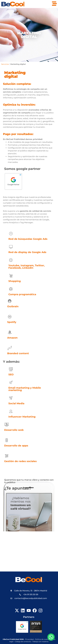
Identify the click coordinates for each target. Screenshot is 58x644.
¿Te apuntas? (18, 488)
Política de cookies (42, 639)
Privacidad (29, 639)
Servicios (5, 64)
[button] (51, 637)
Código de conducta (23, 642)
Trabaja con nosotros (41, 642)
